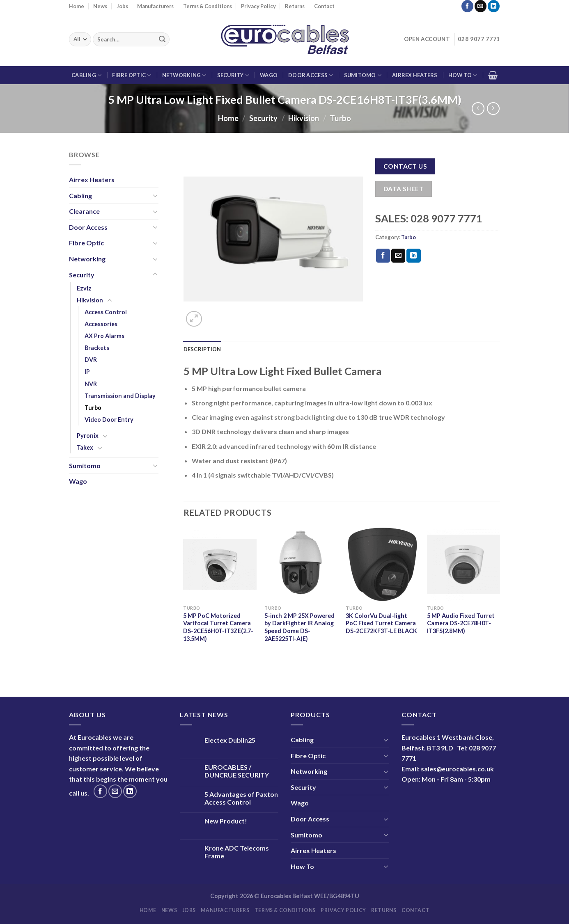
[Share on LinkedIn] (413, 256)
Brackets (97, 348)
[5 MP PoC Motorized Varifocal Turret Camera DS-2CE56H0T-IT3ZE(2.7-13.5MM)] (220, 564)
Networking (184, 75)
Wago (269, 75)
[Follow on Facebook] (467, 6)
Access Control (106, 312)
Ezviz (84, 288)
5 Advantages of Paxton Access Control (241, 798)
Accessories (101, 324)
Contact (324, 6)
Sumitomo (363, 75)
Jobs (122, 6)
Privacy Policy (258, 6)
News (100, 6)
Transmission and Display (120, 396)
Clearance (84, 211)
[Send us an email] (481, 6)
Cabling (86, 75)
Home (77, 6)
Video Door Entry (109, 420)
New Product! (226, 821)
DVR (91, 360)
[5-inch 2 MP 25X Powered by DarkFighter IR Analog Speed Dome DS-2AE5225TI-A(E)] (301, 564)
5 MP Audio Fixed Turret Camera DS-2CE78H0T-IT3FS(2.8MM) (461, 623)
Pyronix (88, 436)
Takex (85, 447)
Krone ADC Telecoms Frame (237, 852)
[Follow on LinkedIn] (494, 6)
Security (233, 75)
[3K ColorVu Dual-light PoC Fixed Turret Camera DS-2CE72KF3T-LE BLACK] (382, 564)
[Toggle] (155, 195)
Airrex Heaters (415, 75)
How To (463, 75)
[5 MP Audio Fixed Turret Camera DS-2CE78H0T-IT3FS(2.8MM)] (463, 564)
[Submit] (162, 39)
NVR (91, 384)
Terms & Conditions (208, 6)
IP (87, 372)
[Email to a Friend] (398, 256)
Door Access (311, 75)
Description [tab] (202, 349)
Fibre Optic (132, 75)
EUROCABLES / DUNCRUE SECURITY (237, 771)
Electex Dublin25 (230, 740)
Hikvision (304, 118)
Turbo (340, 118)
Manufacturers (155, 6)
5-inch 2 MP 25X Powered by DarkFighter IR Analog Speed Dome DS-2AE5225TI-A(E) (299, 627)
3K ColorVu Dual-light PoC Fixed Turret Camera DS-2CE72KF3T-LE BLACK (381, 623)
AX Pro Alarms (104, 336)
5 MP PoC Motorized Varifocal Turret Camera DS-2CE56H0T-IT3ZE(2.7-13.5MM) (218, 627)
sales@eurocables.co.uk (457, 769)
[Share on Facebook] (383, 256)
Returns (295, 6)
